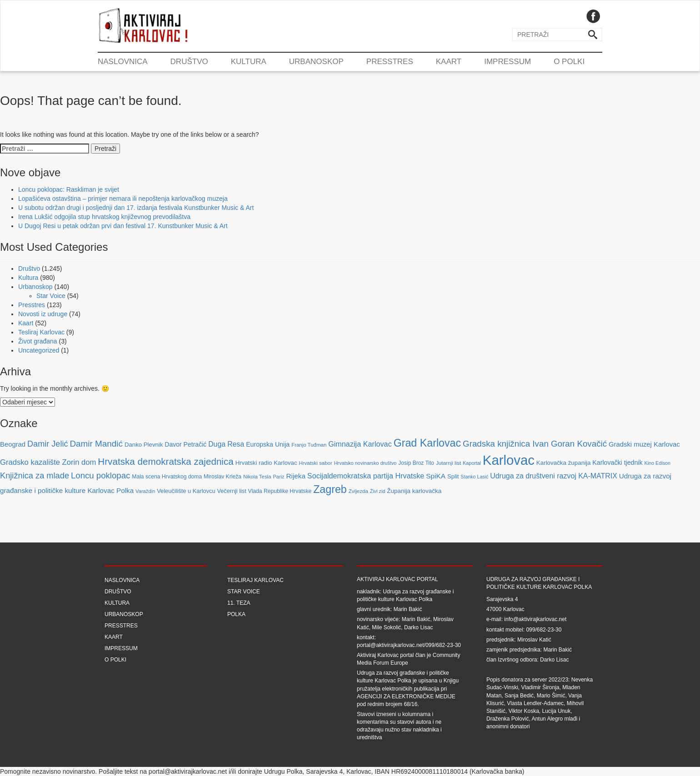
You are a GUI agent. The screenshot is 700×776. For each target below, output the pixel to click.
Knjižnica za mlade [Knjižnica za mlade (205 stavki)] (35, 475)
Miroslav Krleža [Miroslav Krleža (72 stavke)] (222, 477)
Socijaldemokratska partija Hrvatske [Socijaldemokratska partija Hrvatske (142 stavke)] (366, 476)
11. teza (239, 603)
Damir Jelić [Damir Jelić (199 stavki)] (47, 444)
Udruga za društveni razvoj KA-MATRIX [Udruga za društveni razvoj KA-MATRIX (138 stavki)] (554, 476)
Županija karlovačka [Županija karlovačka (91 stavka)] (414, 491)
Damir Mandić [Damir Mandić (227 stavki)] (96, 444)
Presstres (390, 62)
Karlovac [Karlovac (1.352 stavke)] (509, 460)
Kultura (249, 62)
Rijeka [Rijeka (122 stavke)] (296, 476)
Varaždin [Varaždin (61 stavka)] (145, 491)
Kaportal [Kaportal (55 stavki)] (472, 463)
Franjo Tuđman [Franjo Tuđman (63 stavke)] (309, 445)
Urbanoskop (316, 62)
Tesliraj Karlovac (41, 332)
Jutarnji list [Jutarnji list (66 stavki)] (448, 463)
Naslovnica (123, 62)
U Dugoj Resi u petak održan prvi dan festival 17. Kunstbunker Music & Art (123, 226)
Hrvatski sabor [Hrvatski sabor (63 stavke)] (315, 463)
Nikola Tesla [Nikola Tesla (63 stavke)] (257, 477)
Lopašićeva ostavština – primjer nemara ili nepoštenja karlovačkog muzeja (123, 199)
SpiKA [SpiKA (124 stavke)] (436, 476)
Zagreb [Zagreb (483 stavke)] (330, 489)
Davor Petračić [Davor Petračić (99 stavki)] (185, 444)
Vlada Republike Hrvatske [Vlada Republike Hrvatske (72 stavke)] (280, 491)
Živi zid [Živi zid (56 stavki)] (378, 491)
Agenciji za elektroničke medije (406, 696)
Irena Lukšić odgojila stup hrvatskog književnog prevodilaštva (104, 217)
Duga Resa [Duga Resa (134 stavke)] (226, 444)
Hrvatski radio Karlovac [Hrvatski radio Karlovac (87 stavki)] (266, 463)
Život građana (38, 341)
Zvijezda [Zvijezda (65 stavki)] (358, 491)
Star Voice (51, 296)
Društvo (189, 62)
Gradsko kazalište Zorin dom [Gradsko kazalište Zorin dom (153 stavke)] (48, 462)
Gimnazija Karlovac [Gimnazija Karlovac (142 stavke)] (360, 444)
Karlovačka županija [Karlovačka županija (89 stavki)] (564, 463)
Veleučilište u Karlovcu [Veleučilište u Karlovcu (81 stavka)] (186, 491)
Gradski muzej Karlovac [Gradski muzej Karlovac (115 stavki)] (644, 444)
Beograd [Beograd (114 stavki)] (13, 444)
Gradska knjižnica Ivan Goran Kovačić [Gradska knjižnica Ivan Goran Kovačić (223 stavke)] (535, 444)
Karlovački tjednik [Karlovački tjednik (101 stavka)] (617, 463)
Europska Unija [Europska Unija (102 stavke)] (268, 444)
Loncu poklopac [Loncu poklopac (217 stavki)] (100, 475)
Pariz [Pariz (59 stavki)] (278, 477)
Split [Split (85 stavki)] (453, 476)
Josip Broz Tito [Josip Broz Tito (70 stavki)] (416, 463)
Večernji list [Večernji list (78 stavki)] (232, 491)
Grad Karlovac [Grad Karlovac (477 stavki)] (427, 443)
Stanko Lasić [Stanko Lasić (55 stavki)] (474, 477)
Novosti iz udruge (43, 314)
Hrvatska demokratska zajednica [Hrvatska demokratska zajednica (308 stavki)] (166, 461)
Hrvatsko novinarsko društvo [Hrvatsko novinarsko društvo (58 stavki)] (365, 463)
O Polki (569, 62)
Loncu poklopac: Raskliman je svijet (69, 189)
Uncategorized (39, 350)
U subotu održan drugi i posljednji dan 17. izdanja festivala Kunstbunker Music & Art (136, 208)
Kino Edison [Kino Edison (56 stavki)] (658, 463)
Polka (236, 614)
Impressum (507, 62)
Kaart (449, 62)
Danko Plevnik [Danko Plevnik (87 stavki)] (144, 445)
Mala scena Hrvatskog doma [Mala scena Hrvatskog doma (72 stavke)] (167, 477)
